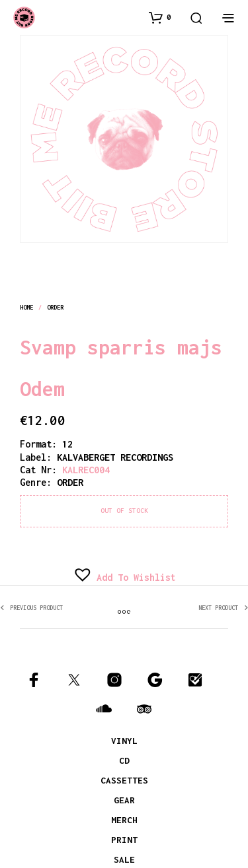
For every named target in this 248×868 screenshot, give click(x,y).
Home (26, 307)
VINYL (124, 741)
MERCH (124, 820)
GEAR (124, 800)
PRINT (124, 840)
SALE (124, 859)
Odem (42, 389)
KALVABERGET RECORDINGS (115, 457)
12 (67, 444)
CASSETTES (124, 780)
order (56, 307)
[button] (160, 17)
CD (124, 760)
